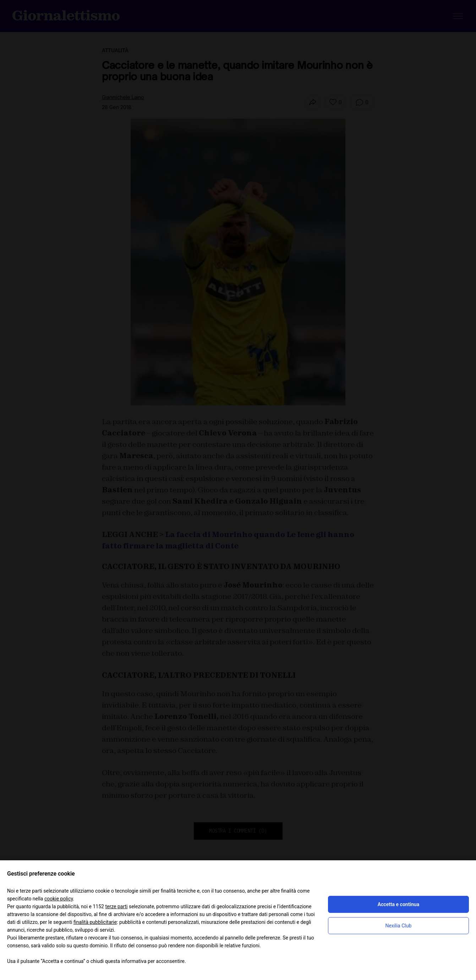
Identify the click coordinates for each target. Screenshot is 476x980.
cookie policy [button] (59, 899)
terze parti (116, 906)
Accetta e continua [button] (398, 904)
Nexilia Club (399, 926)
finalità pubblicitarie (95, 922)
